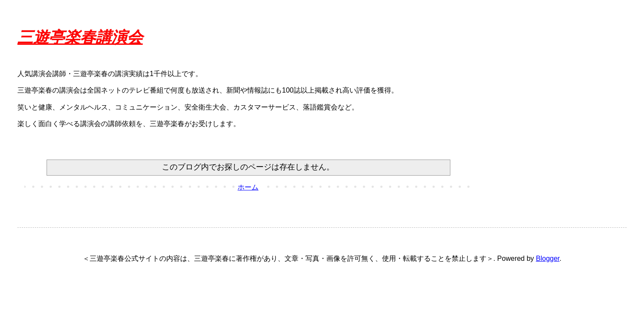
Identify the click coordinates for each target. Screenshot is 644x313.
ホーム (248, 187)
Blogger (548, 258)
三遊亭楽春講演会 (80, 37)
